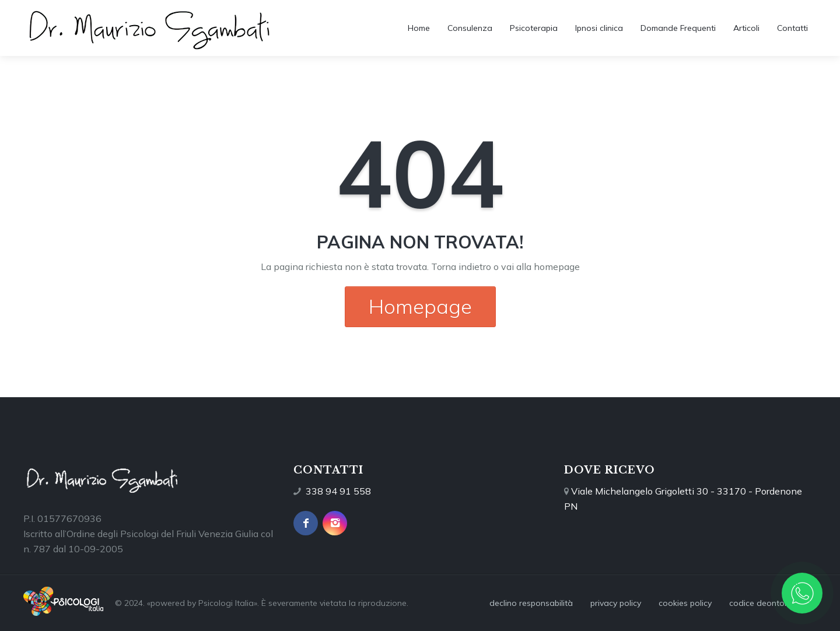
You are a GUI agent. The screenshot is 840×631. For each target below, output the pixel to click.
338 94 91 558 (338, 491)
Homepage (420, 306)
